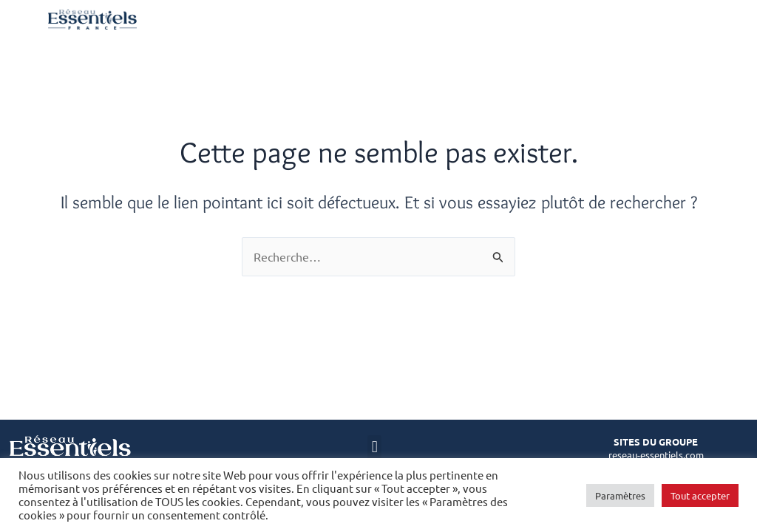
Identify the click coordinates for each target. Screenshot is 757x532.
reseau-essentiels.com (656, 455)
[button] (374, 447)
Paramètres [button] (620, 495)
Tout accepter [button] (700, 495)
